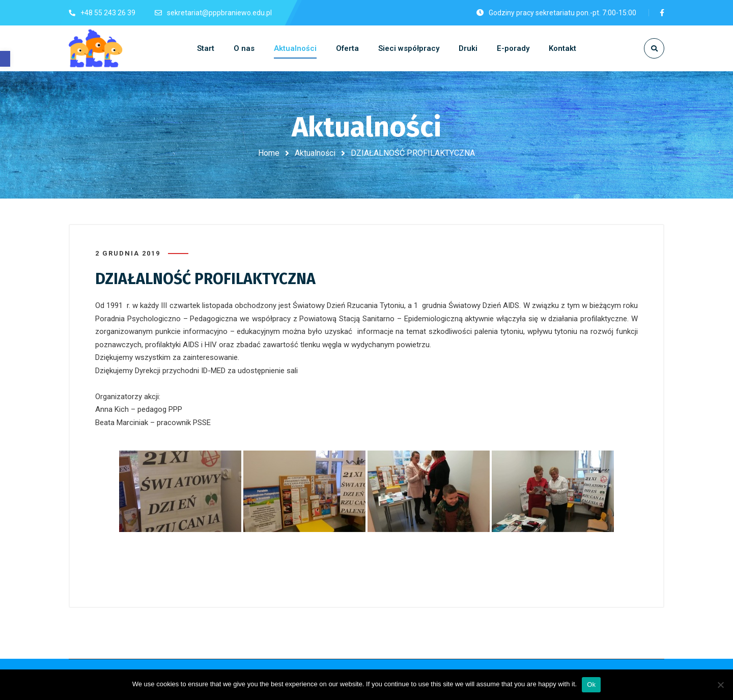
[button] (5, 59)
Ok (591, 684)
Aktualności (315, 153)
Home (269, 153)
